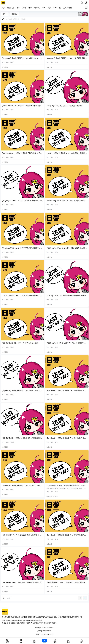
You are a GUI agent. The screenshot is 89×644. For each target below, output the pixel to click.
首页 (3, 8)
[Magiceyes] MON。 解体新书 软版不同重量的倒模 (22, 582)
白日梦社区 (50, 628)
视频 (49, 8)
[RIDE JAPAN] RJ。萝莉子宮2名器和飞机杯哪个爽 (22, 106)
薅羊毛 (37, 8)
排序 (5, 14)
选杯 (19, 8)
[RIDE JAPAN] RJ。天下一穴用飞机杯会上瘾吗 (20, 343)
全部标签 (15, 14)
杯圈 (30, 8)
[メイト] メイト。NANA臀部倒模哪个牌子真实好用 (66, 296)
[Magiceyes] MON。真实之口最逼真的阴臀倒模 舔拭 (22, 201)
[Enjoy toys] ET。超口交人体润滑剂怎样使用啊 (64, 106)
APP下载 (57, 8)
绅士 (44, 8)
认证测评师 (67, 8)
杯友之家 (11, 8)
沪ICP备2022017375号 (45, 631)
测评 (24, 8)
